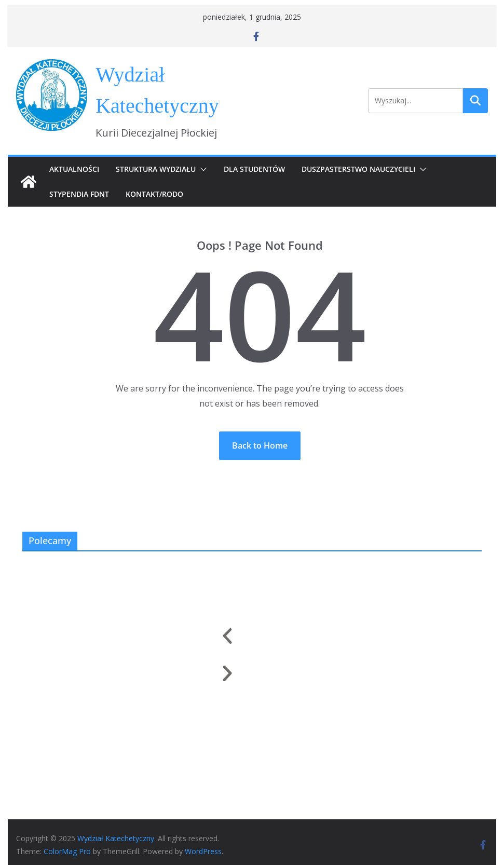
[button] (201, 169)
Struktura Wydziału (156, 169)
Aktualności (74, 169)
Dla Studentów (254, 169)
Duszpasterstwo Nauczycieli (358, 169)
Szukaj (475, 101)
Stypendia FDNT (79, 194)
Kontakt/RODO (154, 194)
